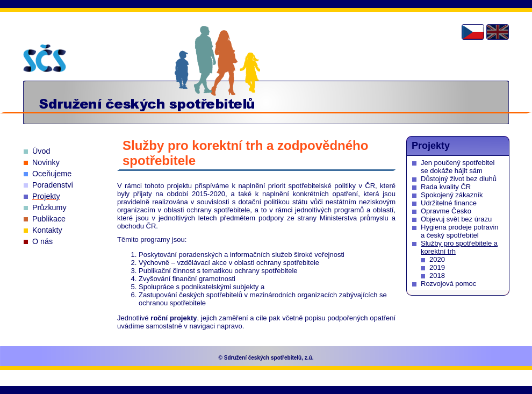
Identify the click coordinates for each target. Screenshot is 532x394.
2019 (437, 267)
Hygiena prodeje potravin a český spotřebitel (460, 231)
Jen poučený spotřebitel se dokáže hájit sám (458, 167)
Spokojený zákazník (452, 195)
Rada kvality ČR (446, 187)
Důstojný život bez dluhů (459, 179)
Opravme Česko (446, 211)
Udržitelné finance (449, 203)
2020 (437, 259)
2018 (437, 275)
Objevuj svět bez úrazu (456, 219)
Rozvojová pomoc (448, 284)
